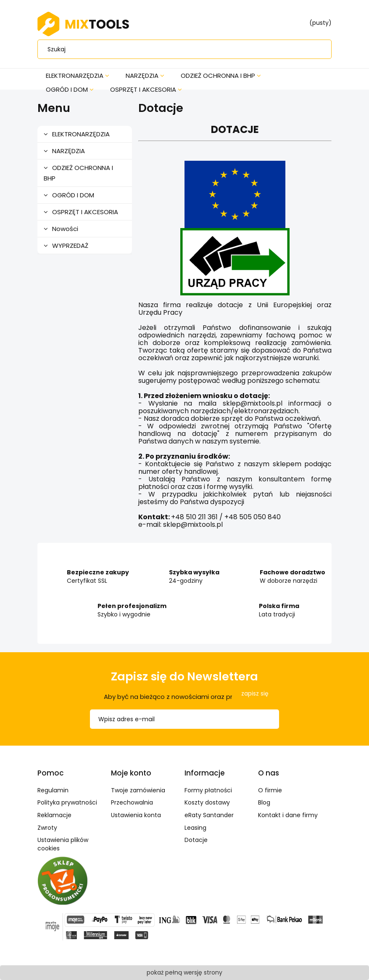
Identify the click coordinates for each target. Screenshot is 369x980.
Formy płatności (208, 790)
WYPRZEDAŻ (70, 246)
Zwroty (47, 828)
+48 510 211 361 (194, 517)
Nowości (65, 229)
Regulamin (53, 790)
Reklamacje (54, 815)
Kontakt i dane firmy (288, 815)
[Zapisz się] (255, 693)
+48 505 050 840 (253, 517)
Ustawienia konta (136, 815)
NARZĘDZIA (69, 151)
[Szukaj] (319, 49)
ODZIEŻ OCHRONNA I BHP (78, 173)
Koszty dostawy (207, 802)
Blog (264, 802)
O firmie (270, 790)
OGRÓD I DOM (73, 195)
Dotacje (196, 840)
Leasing (195, 828)
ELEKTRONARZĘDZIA (81, 134)
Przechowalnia (132, 802)
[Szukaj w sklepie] (186, 49)
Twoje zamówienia (138, 790)
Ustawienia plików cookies (63, 844)
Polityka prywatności (67, 802)
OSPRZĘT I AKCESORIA (85, 212)
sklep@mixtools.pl (193, 525)
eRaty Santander (209, 815)
